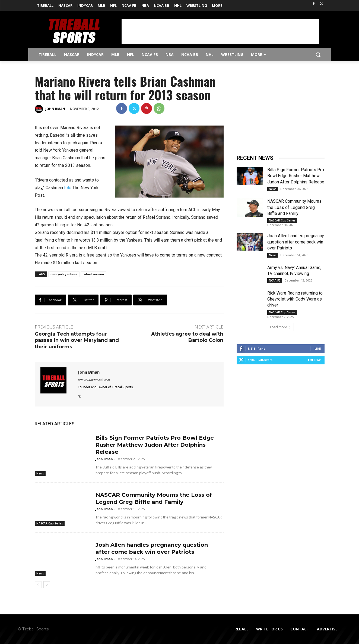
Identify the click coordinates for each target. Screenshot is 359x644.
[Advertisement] (220, 32)
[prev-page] (38, 585)
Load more (280, 327)
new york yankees (64, 274)
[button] (318, 55)
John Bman (55, 109)
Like (318, 348)
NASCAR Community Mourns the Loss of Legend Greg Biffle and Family (294, 207)
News (40, 473)
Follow (314, 360)
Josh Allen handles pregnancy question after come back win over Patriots (296, 242)
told (68, 188)
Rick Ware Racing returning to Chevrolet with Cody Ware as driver (295, 299)
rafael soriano (93, 274)
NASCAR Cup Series (50, 523)
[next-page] (47, 585)
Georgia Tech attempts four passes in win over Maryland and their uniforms (77, 340)
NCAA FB (275, 280)
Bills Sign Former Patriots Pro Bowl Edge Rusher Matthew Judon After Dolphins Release (155, 445)
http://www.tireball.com (94, 380)
